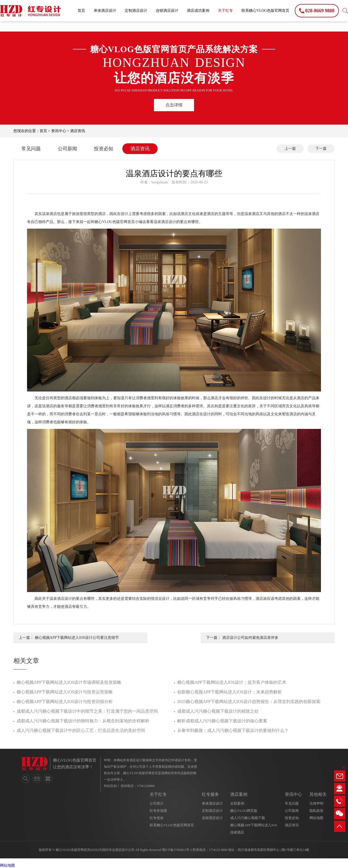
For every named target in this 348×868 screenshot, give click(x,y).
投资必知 (104, 149)
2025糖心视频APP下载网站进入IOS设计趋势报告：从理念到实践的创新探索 (249, 702)
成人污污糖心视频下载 (248, 818)
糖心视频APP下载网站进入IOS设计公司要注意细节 (77, 638)
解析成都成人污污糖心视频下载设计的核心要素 (222, 721)
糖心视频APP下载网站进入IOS (254, 825)
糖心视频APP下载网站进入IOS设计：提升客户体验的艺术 (232, 682)
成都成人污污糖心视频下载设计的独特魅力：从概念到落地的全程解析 (83, 721)
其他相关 (318, 794)
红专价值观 (158, 811)
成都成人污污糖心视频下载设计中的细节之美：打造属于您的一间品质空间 (87, 711)
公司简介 (157, 803)
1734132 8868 (218, 850)
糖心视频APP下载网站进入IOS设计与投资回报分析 (65, 702)
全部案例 (237, 803)
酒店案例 (239, 794)
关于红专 (225, 11)
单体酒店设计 (105, 11)
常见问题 (31, 149)
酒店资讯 (78, 131)
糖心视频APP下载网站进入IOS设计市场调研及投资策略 (69, 682)
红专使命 (157, 818)
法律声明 (316, 803)
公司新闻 (67, 149)
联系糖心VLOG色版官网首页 (265, 11)
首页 (81, 11)
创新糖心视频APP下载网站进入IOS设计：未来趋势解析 (230, 692)
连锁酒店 (237, 832)
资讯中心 (59, 131)
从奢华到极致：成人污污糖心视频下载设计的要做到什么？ (233, 730)
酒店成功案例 (198, 11)
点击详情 (174, 105)
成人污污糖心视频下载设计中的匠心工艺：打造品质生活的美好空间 (81, 730)
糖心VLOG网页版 (244, 811)
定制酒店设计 (136, 11)
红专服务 (210, 794)
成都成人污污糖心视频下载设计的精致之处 (218, 711)
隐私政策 (316, 811)
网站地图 (316, 818)
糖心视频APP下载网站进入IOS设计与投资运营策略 (65, 692)
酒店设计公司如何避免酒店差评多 (250, 638)
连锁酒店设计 (167, 11)
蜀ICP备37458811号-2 (177, 850)
